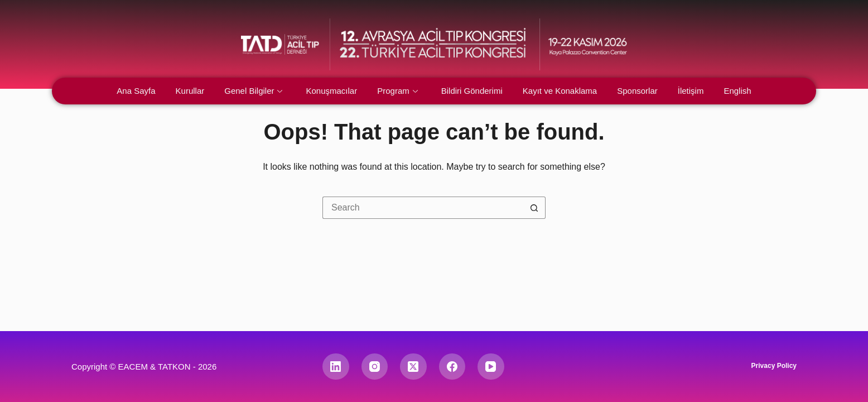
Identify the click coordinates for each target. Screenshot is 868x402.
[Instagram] (375, 367)
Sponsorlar (637, 91)
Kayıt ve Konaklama (560, 91)
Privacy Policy (774, 366)
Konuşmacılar (331, 91)
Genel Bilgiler (253, 91)
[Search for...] (423, 208)
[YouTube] (491, 367)
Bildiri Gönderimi (472, 91)
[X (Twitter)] (413, 367)
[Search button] (534, 208)
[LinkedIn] (336, 367)
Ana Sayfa (136, 91)
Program (397, 91)
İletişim (691, 91)
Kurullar (190, 91)
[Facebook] (452, 367)
